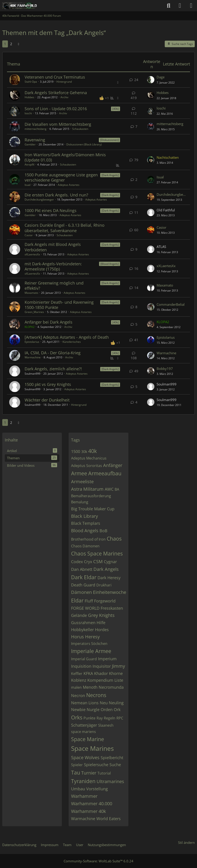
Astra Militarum (87, 489)
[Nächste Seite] (19, 44)
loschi (28, 113)
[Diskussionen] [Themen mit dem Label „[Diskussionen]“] (109, 140)
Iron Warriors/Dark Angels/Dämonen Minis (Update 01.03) (65, 157)
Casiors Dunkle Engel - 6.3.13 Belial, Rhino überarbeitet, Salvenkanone (65, 228)
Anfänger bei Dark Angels (49, 322)
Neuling (116, 703)
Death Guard (83, 585)
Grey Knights (101, 615)
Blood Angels (85, 531)
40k (93, 451)
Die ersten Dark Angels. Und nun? (56, 195)
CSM (98, 561)
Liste (119, 680)
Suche (115, 765)
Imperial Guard (84, 659)
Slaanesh (106, 725)
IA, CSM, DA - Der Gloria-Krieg (53, 353)
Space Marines (92, 748)
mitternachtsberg (36, 129)
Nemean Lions (85, 703)
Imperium (107, 659)
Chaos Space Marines (97, 553)
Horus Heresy (85, 637)
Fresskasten (112, 608)
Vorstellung (97, 789)
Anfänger (113, 465)
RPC (120, 718)
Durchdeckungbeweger (39, 199)
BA (117, 489)
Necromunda (111, 687)
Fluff (89, 601)
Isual (28, 185)
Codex (77, 562)
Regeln (110, 718)
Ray (100, 718)
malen (76, 687)
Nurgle (93, 709)
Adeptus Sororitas (87, 466)
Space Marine (88, 739)
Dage (161, 77)
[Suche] (169, 6)
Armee (79, 473)
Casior (29, 235)
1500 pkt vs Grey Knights (48, 384)
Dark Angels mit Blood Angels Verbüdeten (53, 247)
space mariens (83, 732)
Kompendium (100, 680)
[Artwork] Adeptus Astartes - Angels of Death (67, 337)
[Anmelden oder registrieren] (180, 6)
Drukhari (104, 585)
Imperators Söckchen (89, 644)
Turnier (89, 773)
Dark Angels (106, 569)
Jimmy (118, 666)
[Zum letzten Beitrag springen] (151, 80)
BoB (103, 531)
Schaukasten (80, 129)
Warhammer (84, 796)
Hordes (102, 630)
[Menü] (191, 6)
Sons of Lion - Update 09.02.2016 (56, 109)
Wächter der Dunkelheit (47, 400)
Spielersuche (96, 765)
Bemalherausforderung (91, 496)
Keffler (77, 674)
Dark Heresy (109, 578)
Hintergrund (64, 82)
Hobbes (29, 97)
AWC (109, 489)
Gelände (79, 615)
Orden (107, 709)
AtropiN (29, 164)
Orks (77, 717)
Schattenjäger (84, 725)
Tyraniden (83, 781)
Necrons (96, 695)
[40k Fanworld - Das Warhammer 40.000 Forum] (20, 6)
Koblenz (79, 680)
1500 (76, 451)
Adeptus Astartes (69, 185)
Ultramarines (110, 781)
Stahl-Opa (31, 82)
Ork (117, 709)
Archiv (64, 97)
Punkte (89, 718)
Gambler (30, 144)
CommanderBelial (171, 304)
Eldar (77, 600)
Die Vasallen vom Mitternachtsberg (58, 124)
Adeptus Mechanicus (89, 458)
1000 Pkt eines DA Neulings (51, 210)
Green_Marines (34, 312)
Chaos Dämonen (85, 546)
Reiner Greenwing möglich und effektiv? (54, 286)
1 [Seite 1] (5, 44)
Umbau (78, 789)
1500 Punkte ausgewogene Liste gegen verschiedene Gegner (61, 177)
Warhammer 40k (89, 811)
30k (84, 452)
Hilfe (101, 623)
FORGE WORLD (85, 608)
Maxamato (31, 293)
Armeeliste (82, 482)
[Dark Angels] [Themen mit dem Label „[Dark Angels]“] (110, 175)
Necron (78, 695)
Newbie (78, 709)
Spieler (77, 765)
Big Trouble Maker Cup (93, 509)
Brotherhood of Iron (88, 539)
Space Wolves (85, 757)
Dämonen (81, 592)
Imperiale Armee (91, 651)
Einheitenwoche (110, 592)
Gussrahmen (83, 623)
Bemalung (80, 502)
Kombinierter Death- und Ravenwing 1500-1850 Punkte (59, 305)
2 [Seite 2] (11, 44)
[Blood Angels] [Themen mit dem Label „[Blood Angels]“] (110, 264)
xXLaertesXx (32, 254)
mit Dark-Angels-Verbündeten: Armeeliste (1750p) (53, 266)
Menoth (90, 687)
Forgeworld (105, 601)
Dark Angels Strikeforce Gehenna (56, 93)
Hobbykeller (82, 630)
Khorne (116, 673)
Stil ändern (186, 842)
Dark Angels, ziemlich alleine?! (53, 369)
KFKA (88, 673)
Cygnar (110, 562)
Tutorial (104, 773)
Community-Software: (98, 861)
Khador (101, 673)
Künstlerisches (72, 342)
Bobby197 (165, 369)
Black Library (85, 516)
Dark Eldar (84, 577)
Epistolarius (32, 342)
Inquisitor (102, 666)
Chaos (114, 539)
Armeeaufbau (105, 473)
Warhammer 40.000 (92, 804)
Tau (76, 772)
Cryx (88, 562)
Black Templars (86, 523)
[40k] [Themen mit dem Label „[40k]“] (116, 109)
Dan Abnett (82, 569)
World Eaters (109, 819)
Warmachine (33, 357)
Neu (104, 703)
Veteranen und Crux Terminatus (55, 77)
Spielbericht (112, 758)
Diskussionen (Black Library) (84, 144)
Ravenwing (35, 140)
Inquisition (81, 666)
